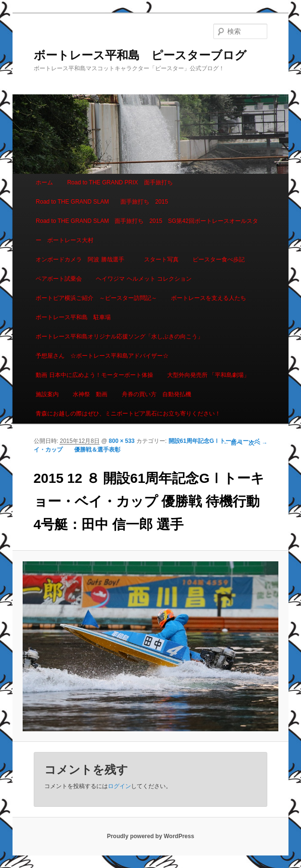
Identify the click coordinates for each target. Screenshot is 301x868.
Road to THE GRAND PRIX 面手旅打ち (120, 182)
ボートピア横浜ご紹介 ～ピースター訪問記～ (96, 298)
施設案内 (47, 394)
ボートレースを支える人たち (209, 298)
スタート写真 (161, 259)
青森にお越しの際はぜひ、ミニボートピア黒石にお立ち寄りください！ (128, 414)
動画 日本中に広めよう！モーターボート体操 (94, 375)
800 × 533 (122, 441)
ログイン (119, 786)
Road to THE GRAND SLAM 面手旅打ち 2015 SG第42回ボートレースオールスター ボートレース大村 (147, 231)
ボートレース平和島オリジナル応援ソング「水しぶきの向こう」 (119, 337)
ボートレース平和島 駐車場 (73, 317)
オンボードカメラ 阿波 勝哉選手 (83, 259)
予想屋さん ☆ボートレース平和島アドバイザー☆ (102, 356)
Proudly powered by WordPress (150, 836)
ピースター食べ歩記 (219, 259)
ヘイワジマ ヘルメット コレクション (144, 279)
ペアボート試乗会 (59, 279)
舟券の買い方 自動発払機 (157, 394)
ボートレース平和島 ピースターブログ (140, 55)
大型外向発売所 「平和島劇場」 (208, 375)
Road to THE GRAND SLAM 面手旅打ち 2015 (102, 202)
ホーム (44, 182)
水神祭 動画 (90, 394)
